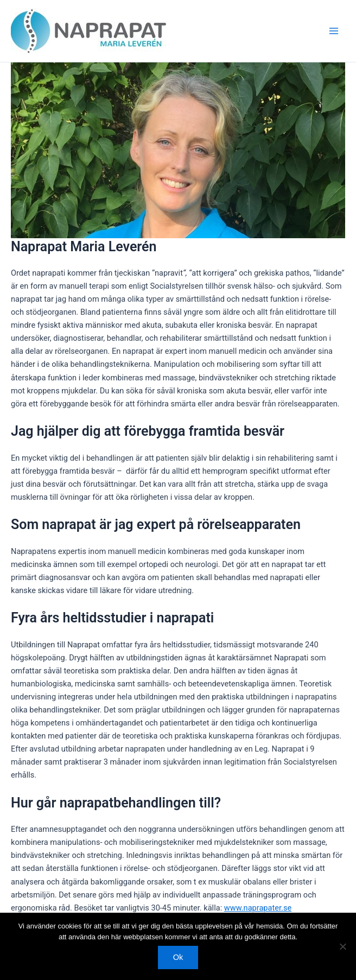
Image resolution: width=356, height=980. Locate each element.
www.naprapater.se (258, 908)
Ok (178, 957)
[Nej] (342, 946)
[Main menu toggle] (334, 31)
